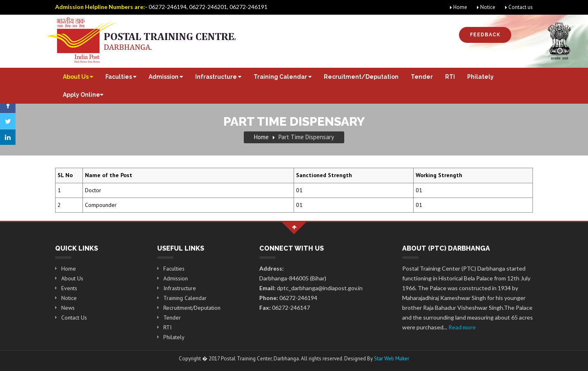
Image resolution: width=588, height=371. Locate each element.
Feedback (485, 35)
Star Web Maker (392, 359)
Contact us (519, 7)
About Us (78, 77)
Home (459, 7)
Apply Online (83, 95)
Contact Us (74, 318)
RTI (450, 77)
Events (69, 288)
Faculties (121, 77)
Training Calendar (283, 77)
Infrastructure (218, 77)
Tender (422, 77)
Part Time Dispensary (306, 137)
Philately (480, 77)
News (68, 308)
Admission (166, 77)
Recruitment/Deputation (361, 77)
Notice (486, 7)
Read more (462, 327)
